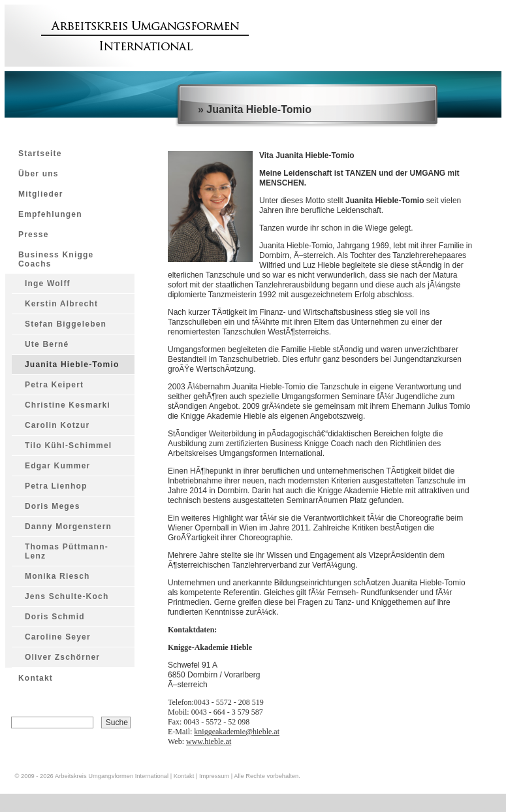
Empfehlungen (50, 214)
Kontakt (36, 678)
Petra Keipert (54, 385)
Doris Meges (53, 506)
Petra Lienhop (56, 486)
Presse (34, 235)
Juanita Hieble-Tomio (72, 365)
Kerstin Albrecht (61, 304)
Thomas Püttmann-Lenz (67, 551)
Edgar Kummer (57, 466)
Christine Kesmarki (68, 405)
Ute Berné (47, 344)
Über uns (39, 174)
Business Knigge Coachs (56, 259)
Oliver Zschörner (62, 657)
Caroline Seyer (58, 637)
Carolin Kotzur (57, 425)
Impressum (214, 776)
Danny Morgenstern (68, 527)
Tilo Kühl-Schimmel (68, 446)
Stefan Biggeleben (66, 324)
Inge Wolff (48, 284)
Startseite (40, 154)
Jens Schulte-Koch (67, 596)
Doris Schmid (55, 617)
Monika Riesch (57, 576)
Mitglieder (41, 194)
